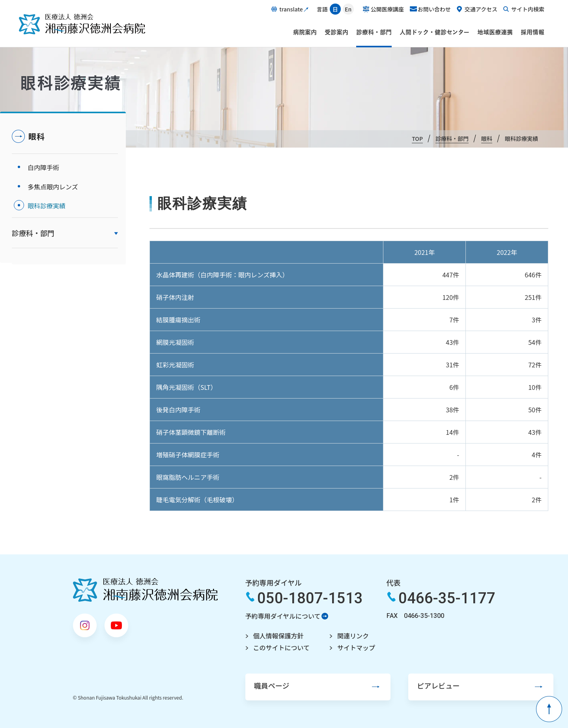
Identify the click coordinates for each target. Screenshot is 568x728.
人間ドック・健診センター (434, 32)
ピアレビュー (408, 685)
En (348, 9)
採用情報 (532, 32)
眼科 (487, 138)
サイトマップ (350, 647)
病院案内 (305, 32)
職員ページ (265, 685)
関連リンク (347, 636)
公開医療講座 (387, 9)
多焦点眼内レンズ (53, 184)
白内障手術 (43, 167)
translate (291, 9)
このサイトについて (275, 647)
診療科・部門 (374, 32)
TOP (417, 138)
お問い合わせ (434, 9)
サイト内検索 (528, 9)
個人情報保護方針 (272, 636)
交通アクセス (481, 9)
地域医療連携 (495, 32)
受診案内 (336, 32)
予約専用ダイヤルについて (277, 616)
